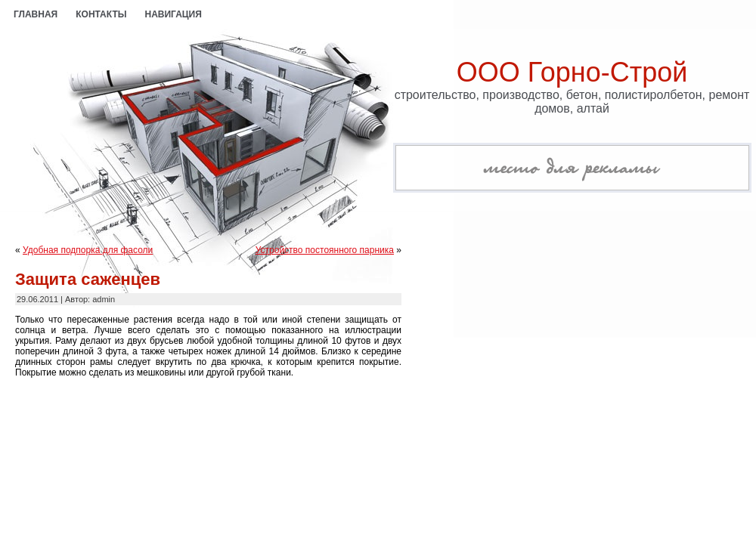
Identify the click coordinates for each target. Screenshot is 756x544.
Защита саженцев (88, 279)
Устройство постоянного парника (325, 250)
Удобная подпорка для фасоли (88, 250)
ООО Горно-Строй (572, 72)
